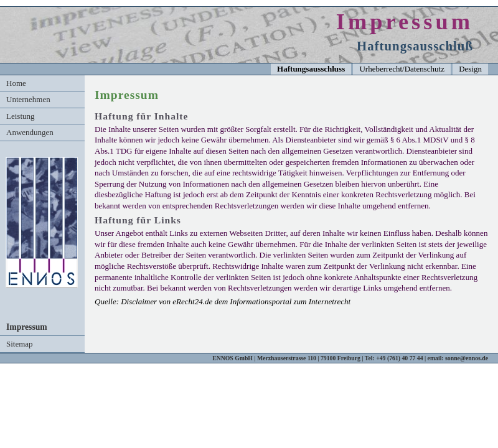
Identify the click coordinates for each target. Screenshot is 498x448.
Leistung (21, 116)
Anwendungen (30, 132)
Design (470, 69)
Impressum (27, 327)
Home (16, 83)
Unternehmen (28, 99)
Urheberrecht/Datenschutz (402, 69)
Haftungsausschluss (311, 69)
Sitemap (20, 344)
